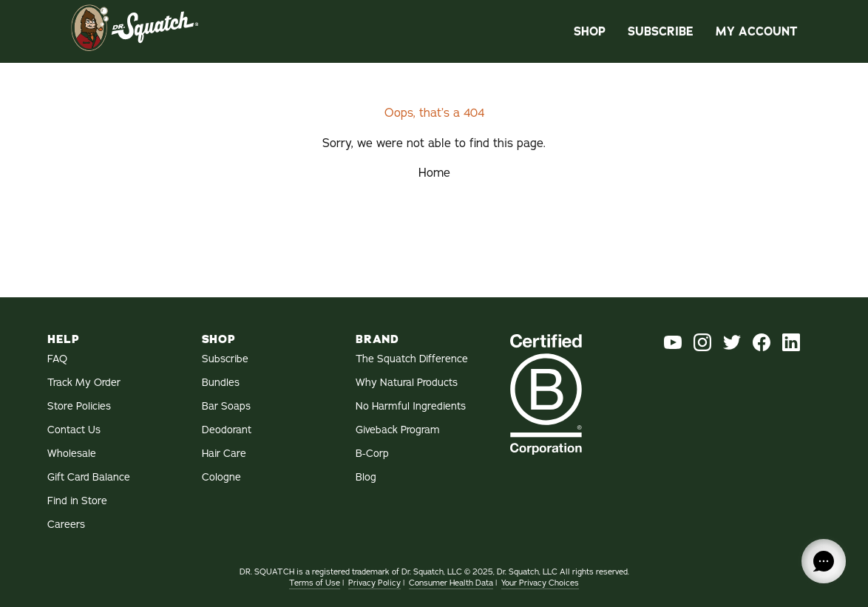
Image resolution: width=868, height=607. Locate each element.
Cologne (221, 477)
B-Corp (372, 454)
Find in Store (77, 501)
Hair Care (224, 454)
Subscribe (661, 31)
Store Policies (79, 406)
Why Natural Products (407, 383)
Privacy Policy (374, 583)
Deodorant (227, 430)
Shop (590, 31)
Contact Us (74, 430)
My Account (756, 31)
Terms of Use (315, 583)
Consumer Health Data (451, 583)
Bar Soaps (226, 406)
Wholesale (72, 454)
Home (434, 173)
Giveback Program (398, 430)
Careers (66, 525)
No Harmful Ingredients (411, 406)
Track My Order (84, 383)
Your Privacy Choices (540, 583)
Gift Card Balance (89, 477)
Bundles (221, 383)
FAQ (57, 359)
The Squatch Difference (412, 359)
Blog (366, 477)
